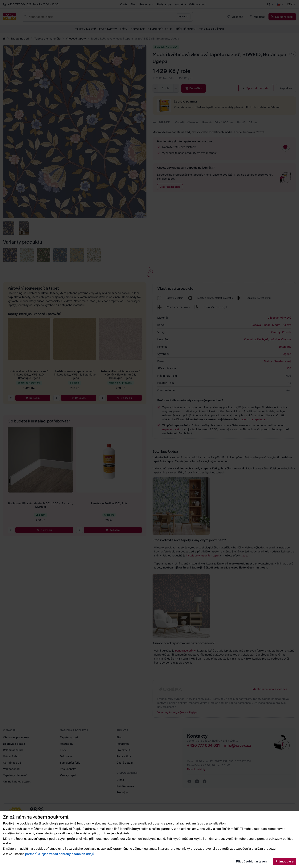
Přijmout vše (285, 861)
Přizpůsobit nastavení (252, 861)
